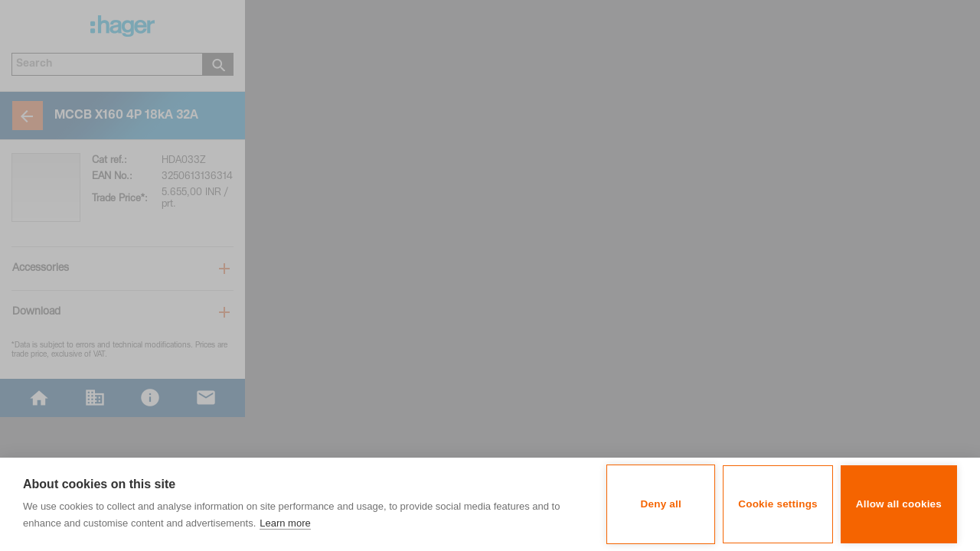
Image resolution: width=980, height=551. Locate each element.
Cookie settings (778, 504)
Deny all (661, 504)
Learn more (285, 523)
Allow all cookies (899, 504)
